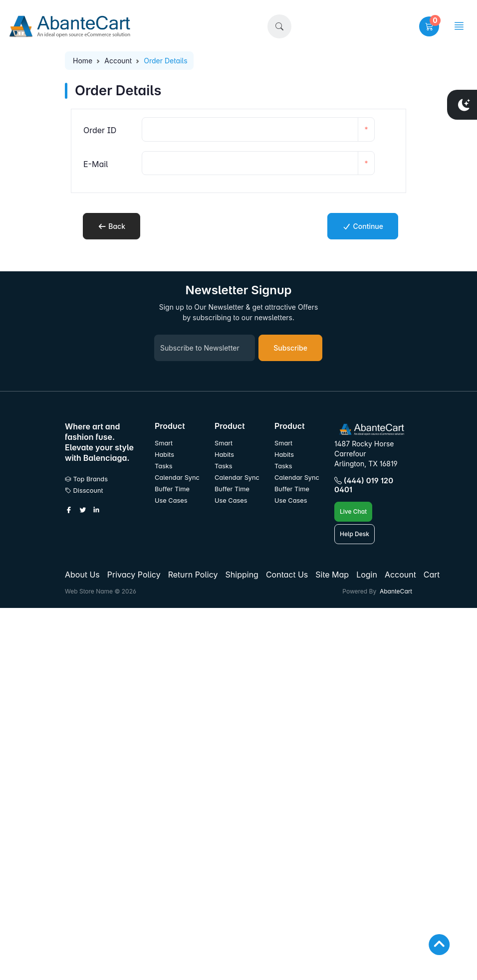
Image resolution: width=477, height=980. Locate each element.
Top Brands (86, 479)
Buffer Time (172, 489)
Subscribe (290, 348)
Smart (164, 443)
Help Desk (355, 534)
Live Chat (353, 511)
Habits (164, 455)
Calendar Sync (177, 478)
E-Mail (96, 164)
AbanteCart (396, 591)
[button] (279, 26)
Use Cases (171, 500)
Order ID (100, 130)
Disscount (84, 490)
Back (112, 226)
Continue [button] (363, 226)
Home (83, 61)
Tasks (164, 466)
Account (118, 61)
